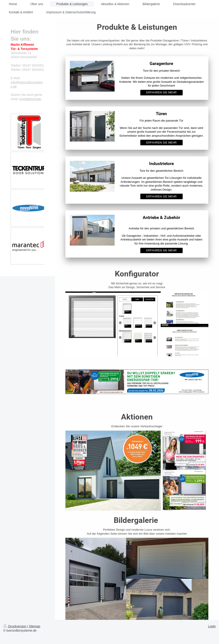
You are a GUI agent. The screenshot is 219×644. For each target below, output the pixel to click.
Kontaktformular (30, 99)
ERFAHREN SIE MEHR (161, 92)
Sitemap (34, 626)
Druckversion (15, 626)
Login (212, 626)
